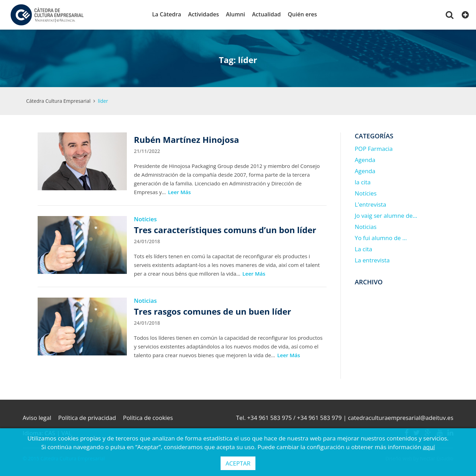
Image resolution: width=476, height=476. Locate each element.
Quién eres (302, 14)
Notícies (145, 219)
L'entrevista (370, 204)
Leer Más (179, 192)
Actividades (204, 14)
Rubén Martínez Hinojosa (186, 140)
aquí (429, 447)
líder (103, 101)
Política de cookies (148, 418)
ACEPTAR (238, 463)
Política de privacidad (87, 418)
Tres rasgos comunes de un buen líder (212, 311)
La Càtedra (166, 14)
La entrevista (372, 260)
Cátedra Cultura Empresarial (58, 101)
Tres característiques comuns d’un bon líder (225, 230)
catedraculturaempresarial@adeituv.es (401, 418)
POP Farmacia (374, 149)
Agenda (365, 160)
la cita (363, 182)
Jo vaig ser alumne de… (386, 216)
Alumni (235, 14)
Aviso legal (37, 418)
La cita (363, 249)
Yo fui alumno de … (381, 238)
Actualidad (266, 14)
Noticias (145, 301)
